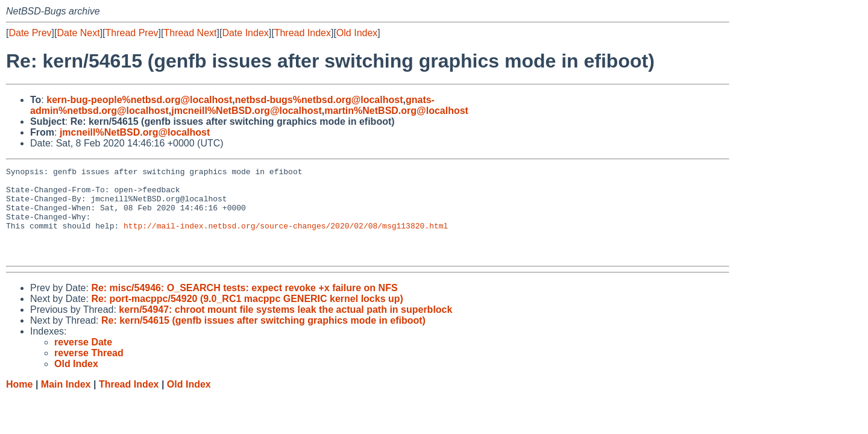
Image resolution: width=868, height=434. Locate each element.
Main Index (66, 402)
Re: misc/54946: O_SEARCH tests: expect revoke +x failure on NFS (244, 306)
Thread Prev (132, 33)
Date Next (78, 33)
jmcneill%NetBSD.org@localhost (246, 111)
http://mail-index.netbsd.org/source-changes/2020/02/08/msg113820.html (286, 238)
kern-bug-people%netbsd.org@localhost (139, 100)
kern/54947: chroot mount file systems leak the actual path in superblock (285, 328)
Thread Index (303, 33)
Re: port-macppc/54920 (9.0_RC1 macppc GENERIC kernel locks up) (247, 317)
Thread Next (190, 33)
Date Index (245, 33)
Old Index (357, 33)
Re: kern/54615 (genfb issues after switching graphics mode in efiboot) (263, 338)
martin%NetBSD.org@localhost (396, 111)
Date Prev (30, 33)
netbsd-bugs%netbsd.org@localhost (319, 100)
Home (19, 402)
